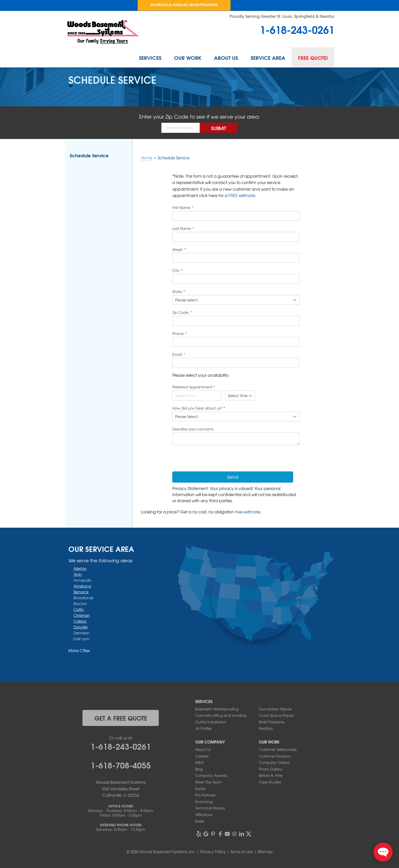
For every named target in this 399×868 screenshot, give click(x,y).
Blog (199, 769)
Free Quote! (313, 58)
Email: (179, 354)
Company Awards (211, 775)
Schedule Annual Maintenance (184, 5)
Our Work (188, 58)
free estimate (248, 512)
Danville (81, 627)
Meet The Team (209, 782)
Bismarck (81, 592)
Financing (204, 802)
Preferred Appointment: (194, 387)
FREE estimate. (242, 195)
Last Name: (183, 228)
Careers (202, 756)
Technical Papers (210, 808)
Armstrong (82, 586)
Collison (80, 621)
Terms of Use (242, 852)
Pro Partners (205, 795)
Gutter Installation (211, 722)
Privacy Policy (213, 852)
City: (177, 270)
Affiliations (204, 815)
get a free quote (121, 718)
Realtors (266, 728)
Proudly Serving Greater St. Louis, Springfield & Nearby (282, 16)
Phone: (180, 333)
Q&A (199, 762)
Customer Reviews (275, 756)
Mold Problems (272, 722)
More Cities (79, 650)
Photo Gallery (271, 769)
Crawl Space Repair (276, 715)
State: (179, 291)
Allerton (80, 568)
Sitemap (265, 852)
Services (150, 58)
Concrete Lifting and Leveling (221, 715)
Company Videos (274, 762)
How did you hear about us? (199, 408)
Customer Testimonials (278, 749)
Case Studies (270, 782)
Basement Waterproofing (217, 709)
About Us (226, 58)
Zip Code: (182, 312)
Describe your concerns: (193, 429)
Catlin (79, 609)
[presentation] (211, 459)
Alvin (78, 574)
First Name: (183, 207)
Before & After (271, 775)
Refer (200, 821)
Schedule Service (89, 155)
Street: (179, 249)
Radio (200, 789)
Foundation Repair (275, 709)
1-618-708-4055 (121, 765)
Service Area (268, 58)
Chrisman (82, 615)
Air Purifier (203, 728)
